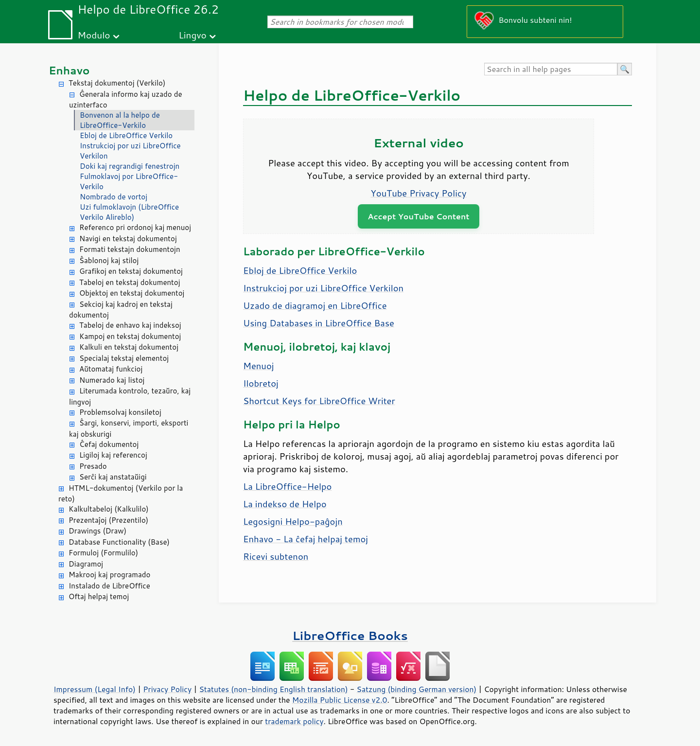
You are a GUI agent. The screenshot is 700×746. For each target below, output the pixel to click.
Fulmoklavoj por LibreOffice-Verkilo (129, 181)
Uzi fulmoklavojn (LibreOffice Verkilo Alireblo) (129, 212)
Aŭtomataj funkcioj (111, 369)
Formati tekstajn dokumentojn (130, 249)
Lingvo (192, 35)
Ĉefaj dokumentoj (109, 444)
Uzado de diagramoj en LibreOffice (315, 305)
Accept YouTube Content (418, 216)
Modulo (94, 35)
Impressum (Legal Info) (95, 689)
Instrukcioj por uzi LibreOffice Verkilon (130, 151)
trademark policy (294, 721)
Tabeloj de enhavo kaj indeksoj (130, 325)
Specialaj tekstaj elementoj (124, 358)
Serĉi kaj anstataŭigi (113, 477)
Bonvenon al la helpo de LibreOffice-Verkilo (120, 120)
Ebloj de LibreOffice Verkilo (126, 135)
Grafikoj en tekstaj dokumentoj (131, 271)
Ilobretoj (261, 383)
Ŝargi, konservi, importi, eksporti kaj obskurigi (129, 428)
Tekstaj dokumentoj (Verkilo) (117, 83)
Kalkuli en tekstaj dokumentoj (129, 347)
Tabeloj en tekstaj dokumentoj (130, 282)
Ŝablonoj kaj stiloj (109, 260)
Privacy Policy (167, 689)
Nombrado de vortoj (114, 197)
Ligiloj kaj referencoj (113, 455)
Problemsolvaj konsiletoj (120, 412)
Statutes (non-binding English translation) (273, 689)
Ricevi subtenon (276, 556)
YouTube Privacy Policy (419, 193)
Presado (93, 466)
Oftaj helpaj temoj (99, 596)
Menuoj (259, 366)
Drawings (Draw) (97, 531)
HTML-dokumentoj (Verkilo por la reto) (121, 494)
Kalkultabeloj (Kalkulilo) (109, 509)
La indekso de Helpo (285, 504)
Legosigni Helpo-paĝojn (293, 521)
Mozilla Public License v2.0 (340, 700)
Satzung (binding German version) (417, 689)
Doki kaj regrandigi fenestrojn (130, 166)
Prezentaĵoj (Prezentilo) (108, 520)
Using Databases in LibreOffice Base (319, 323)
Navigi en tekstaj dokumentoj (128, 239)
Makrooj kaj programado (109, 575)
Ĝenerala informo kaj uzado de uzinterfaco (125, 100)
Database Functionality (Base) (119, 542)
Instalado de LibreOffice (109, 586)
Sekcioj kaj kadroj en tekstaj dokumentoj (121, 310)
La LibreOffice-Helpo (288, 486)
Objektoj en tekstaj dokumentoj (132, 293)
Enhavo (69, 70)
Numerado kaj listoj (112, 380)
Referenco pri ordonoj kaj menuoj (135, 227)
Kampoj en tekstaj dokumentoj (130, 336)
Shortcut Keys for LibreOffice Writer (319, 401)
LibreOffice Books (350, 635)
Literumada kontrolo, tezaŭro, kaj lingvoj (130, 396)
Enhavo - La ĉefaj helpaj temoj (306, 539)
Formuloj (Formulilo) (103, 553)
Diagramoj (86, 564)
